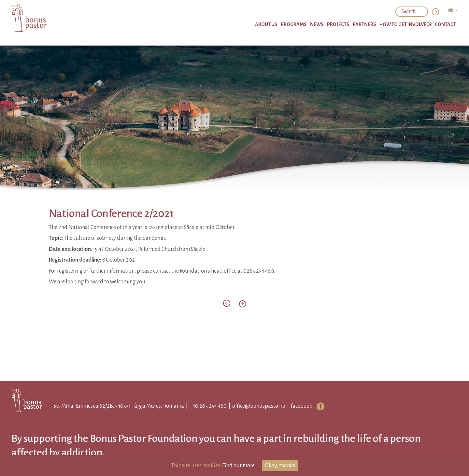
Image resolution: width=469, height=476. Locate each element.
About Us (266, 24)
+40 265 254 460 (208, 406)
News (317, 24)
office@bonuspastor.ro (259, 406)
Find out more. (239, 466)
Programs (294, 24)
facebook (302, 406)
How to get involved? (405, 24)
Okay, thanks (280, 466)
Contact (445, 24)
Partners (364, 24)
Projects (338, 24)
